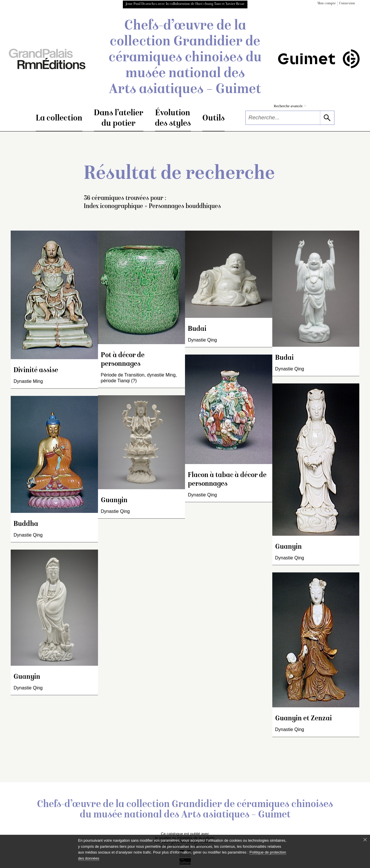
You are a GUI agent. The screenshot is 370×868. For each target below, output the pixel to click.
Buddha (26, 524)
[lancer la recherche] (327, 118)
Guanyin (27, 677)
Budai (197, 329)
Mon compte (327, 4)
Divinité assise (36, 371)
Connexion (347, 4)
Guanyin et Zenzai (304, 719)
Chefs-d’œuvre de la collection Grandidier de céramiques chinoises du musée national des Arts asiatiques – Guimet (185, 58)
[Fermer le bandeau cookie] (365, 840)
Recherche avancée (290, 106)
